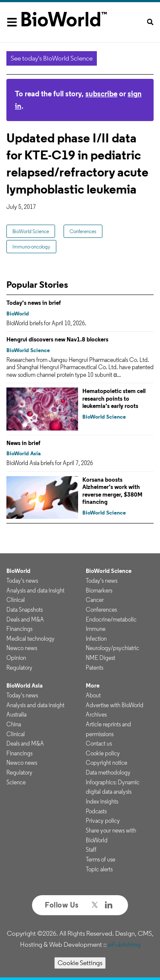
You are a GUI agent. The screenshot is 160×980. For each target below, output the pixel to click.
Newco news (22, 648)
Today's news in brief (34, 303)
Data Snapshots (25, 610)
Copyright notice (106, 763)
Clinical (16, 600)
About (93, 695)
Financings (19, 629)
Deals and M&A (25, 619)
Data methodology (108, 772)
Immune (96, 629)
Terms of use (100, 859)
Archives (96, 714)
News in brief (23, 443)
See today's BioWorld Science (52, 58)
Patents (95, 668)
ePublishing (124, 944)
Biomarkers (99, 590)
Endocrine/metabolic (111, 619)
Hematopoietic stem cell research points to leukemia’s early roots (114, 398)
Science (16, 782)
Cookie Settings (80, 963)
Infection (96, 639)
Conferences (83, 231)
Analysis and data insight (35, 590)
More (93, 685)
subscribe (101, 94)
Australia (16, 714)
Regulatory (19, 668)
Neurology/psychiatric (112, 648)
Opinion (16, 658)
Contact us (99, 743)
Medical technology (31, 639)
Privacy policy (103, 821)
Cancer (95, 600)
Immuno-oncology (31, 247)
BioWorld (18, 314)
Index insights (102, 801)
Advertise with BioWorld (115, 705)
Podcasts (96, 811)
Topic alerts (99, 869)
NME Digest (100, 658)
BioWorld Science (31, 231)
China (14, 724)
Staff (91, 850)
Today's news (22, 581)
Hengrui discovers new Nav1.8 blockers (57, 339)
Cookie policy (103, 753)
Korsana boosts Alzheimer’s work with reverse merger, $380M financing (112, 491)
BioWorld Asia (23, 453)
